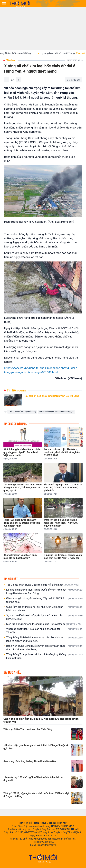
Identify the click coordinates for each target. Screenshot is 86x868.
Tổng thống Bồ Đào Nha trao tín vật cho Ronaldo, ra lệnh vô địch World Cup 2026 (44, 639)
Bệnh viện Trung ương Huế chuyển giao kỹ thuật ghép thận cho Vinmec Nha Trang (44, 648)
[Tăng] (19, 80)
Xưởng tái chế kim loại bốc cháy (22, 412)
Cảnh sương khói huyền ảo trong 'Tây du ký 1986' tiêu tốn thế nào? (44, 600)
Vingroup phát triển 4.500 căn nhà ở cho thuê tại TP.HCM (44, 631)
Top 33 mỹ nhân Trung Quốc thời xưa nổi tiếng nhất (43, 585)
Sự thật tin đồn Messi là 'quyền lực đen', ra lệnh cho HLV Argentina (44, 617)
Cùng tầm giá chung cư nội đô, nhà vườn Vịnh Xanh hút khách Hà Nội (44, 609)
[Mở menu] (4, 4)
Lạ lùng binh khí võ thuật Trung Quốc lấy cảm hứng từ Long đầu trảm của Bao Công (44, 592)
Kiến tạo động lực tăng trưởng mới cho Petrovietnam (43, 624)
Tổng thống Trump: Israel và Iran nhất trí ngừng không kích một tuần (44, 656)
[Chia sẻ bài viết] (73, 80)
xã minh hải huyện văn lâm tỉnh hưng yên (56, 412)
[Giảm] (7, 80)
